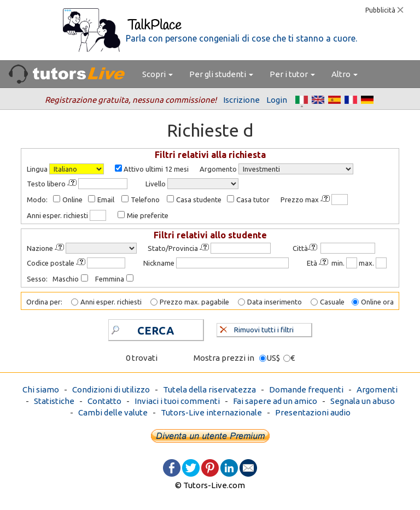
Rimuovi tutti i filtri (257, 329)
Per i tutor (292, 74)
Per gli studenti (221, 74)
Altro (345, 74)
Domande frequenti (306, 389)
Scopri (157, 74)
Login (277, 100)
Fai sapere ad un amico (275, 401)
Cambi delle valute (113, 412)
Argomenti (377, 389)
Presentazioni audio (313, 412)
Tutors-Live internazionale (211, 412)
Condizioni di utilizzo (111, 389)
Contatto (104, 401)
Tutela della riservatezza (209, 389)
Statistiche (54, 401)
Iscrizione (241, 100)
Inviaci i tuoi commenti (177, 401)
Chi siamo (41, 389)
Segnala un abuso (363, 401)
